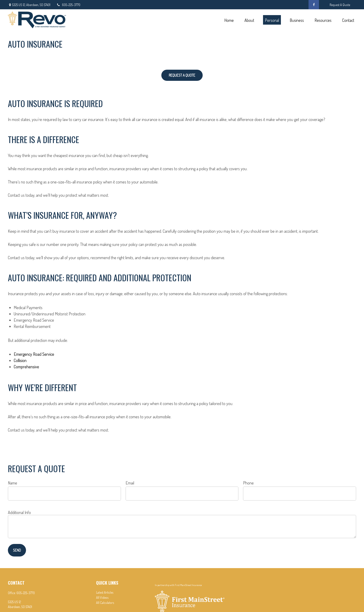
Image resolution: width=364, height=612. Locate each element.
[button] (229, 20)
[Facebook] (314, 5)
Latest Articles (105, 592)
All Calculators (105, 603)
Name (13, 483)
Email (130, 483)
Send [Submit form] (17, 550)
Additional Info (19, 512)
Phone (248, 483)
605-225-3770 (68, 5)
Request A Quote (340, 5)
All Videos (102, 597)
